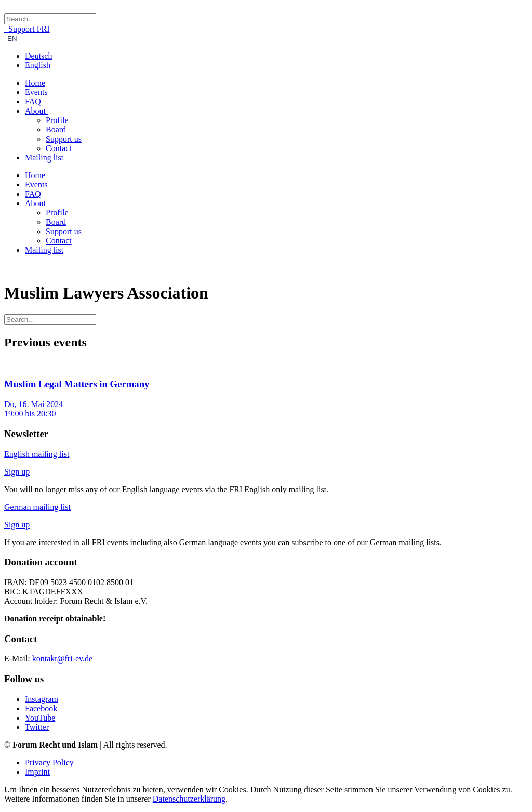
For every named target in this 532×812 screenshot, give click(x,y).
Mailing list (44, 158)
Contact (59, 148)
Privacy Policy (49, 762)
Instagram (42, 699)
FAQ (33, 102)
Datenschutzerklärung (189, 799)
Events (36, 92)
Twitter (37, 727)
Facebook (41, 708)
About (36, 111)
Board (56, 130)
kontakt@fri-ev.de (62, 659)
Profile (57, 120)
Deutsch (38, 56)
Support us (64, 139)
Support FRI (27, 29)
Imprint (37, 772)
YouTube (40, 718)
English (38, 65)
